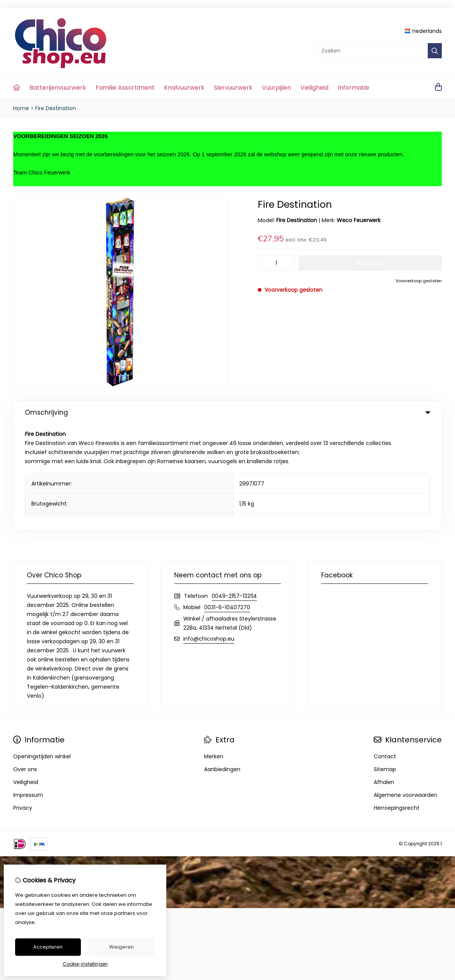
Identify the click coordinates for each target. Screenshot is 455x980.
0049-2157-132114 (234, 490)
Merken (214, 650)
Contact (385, 650)
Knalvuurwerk (184, 88)
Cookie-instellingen (85, 964)
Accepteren (48, 947)
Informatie (354, 88)
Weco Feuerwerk (359, 220)
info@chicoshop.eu (209, 532)
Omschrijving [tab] (227, 412)
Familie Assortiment (125, 88)
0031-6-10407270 (227, 501)
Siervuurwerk (233, 88)
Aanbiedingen (222, 663)
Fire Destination (56, 108)
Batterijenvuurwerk (58, 88)
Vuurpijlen (276, 88)
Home (21, 108)
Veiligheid (314, 88)
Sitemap (385, 663)
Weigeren (121, 947)
